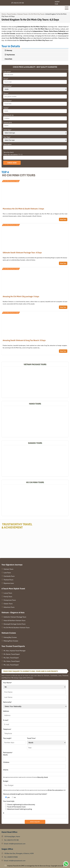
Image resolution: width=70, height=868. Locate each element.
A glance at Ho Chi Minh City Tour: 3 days (35, 201)
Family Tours (8, 597)
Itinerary (8, 50)
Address (6, 711)
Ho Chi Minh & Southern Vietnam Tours (17, 628)
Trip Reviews (10, 55)
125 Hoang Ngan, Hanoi (12, 836)
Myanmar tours (9, 583)
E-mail (6, 720)
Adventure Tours (9, 607)
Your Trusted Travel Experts (13, 646)
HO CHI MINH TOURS (35, 482)
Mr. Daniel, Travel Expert (12, 654)
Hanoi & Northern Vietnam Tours (15, 620)
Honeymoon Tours (10, 600)
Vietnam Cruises (9, 633)
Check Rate (8, 59)
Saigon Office (7, 849)
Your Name (7, 683)
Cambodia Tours (9, 576)
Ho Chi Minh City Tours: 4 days (11, 225)
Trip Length (7, 738)
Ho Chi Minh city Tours (19, 175)
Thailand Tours (8, 580)
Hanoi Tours (35, 404)
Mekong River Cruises (11, 641)
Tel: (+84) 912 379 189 (11, 840)
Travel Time (31, 738)
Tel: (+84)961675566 (11, 857)
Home (4, 14)
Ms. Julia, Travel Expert (11, 665)
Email (6, 79)
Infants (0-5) (8, 123)
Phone (6, 93)
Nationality (8, 86)
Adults (6, 108)
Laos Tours (7, 573)
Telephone (7, 729)
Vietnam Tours (8, 569)
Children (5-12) (9, 115)
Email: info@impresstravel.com (15, 844)
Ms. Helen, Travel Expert (12, 661)
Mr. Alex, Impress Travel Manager (15, 651)
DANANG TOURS (35, 443)
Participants (8, 753)
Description (8, 144)
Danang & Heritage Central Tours (15, 624)
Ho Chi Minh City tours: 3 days (11, 181)
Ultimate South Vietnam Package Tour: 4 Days (35, 245)
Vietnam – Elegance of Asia (13, 613)
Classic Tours (8, 604)
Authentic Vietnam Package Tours (15, 617)
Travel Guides (12, 14)
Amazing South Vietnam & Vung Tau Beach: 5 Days (35, 333)
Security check (9, 152)
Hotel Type (8, 130)
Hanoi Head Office (9, 832)
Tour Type (7, 137)
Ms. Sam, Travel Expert (11, 658)
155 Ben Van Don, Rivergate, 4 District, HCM (19, 853)
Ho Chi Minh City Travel (36, 14)
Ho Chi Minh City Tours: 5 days (11, 269)
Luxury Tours (8, 593)
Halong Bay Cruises (10, 637)
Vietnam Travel (22, 14)
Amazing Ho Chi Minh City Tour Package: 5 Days (35, 289)
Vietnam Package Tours (35, 364)
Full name (7, 72)
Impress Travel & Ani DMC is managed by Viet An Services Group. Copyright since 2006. (36, 866)
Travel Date (8, 101)
